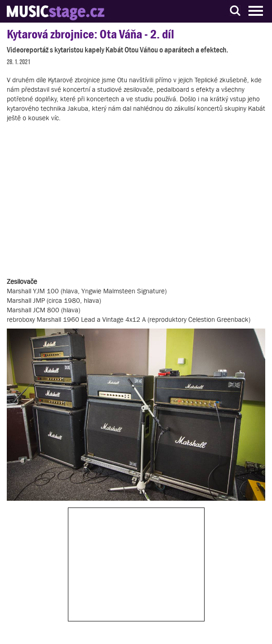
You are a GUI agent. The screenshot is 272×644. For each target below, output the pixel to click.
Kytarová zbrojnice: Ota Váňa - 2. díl (91, 34)
